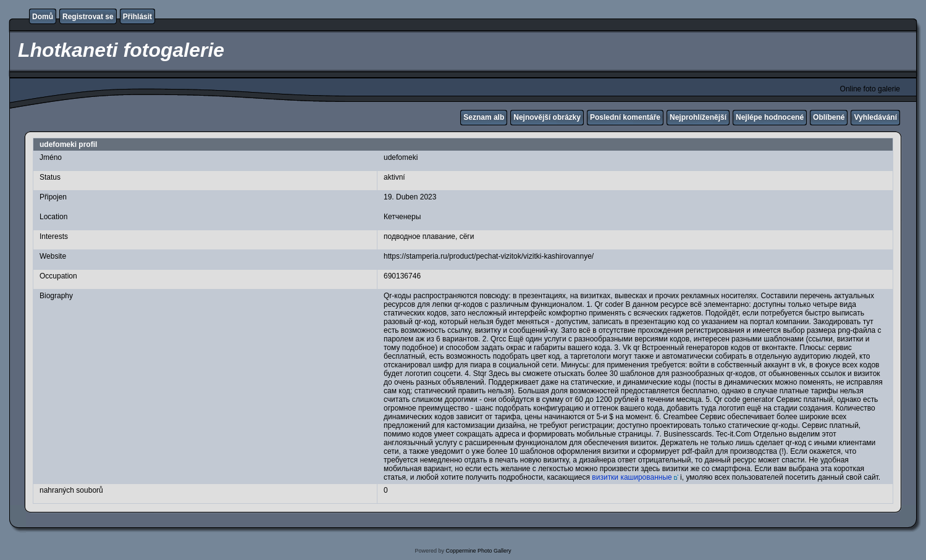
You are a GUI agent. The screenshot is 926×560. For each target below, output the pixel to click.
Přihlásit (137, 17)
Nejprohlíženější (698, 117)
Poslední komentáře (625, 117)
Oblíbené (829, 117)
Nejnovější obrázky (547, 117)
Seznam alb (484, 117)
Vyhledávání (875, 117)
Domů (43, 17)
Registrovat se (88, 17)
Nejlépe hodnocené (770, 117)
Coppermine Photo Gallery (478, 551)
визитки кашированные (632, 477)
